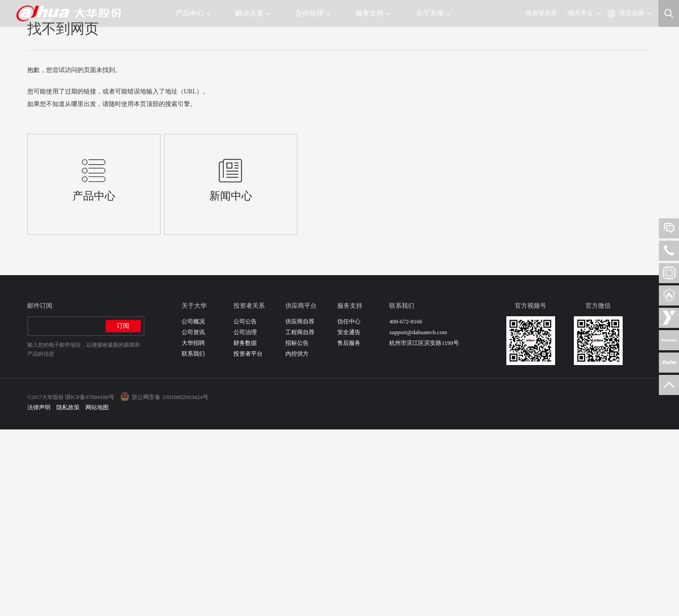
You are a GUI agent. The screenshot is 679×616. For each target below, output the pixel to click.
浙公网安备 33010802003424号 (170, 584)
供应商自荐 (300, 508)
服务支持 (373, 13)
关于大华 (433, 13)
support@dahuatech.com (418, 519)
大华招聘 (193, 529)
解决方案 (253, 13)
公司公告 (245, 508)
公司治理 (245, 519)
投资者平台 (248, 540)
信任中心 (349, 508)
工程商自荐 (300, 519)
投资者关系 (541, 13)
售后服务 (349, 529)
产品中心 (193, 13)
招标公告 (297, 529)
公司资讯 (193, 519)
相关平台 (581, 13)
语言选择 (632, 13)
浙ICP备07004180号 (90, 584)
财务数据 (245, 529)
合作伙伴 (313, 13)
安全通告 (349, 519)
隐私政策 (68, 594)
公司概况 (193, 508)
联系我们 (193, 540)
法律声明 (39, 594)
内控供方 (297, 540)
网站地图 (97, 594)
